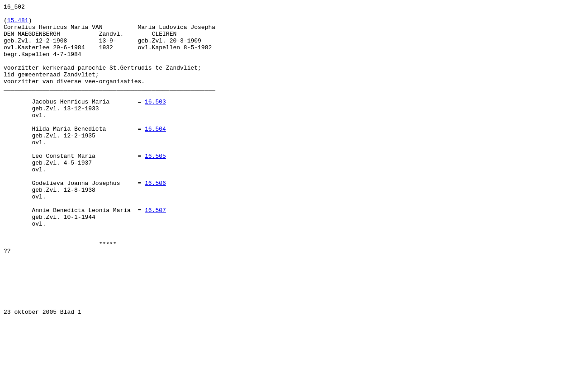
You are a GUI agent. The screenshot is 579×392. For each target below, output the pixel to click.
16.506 (155, 219)
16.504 (155, 154)
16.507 (155, 252)
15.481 (18, 24)
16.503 (155, 122)
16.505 (155, 187)
